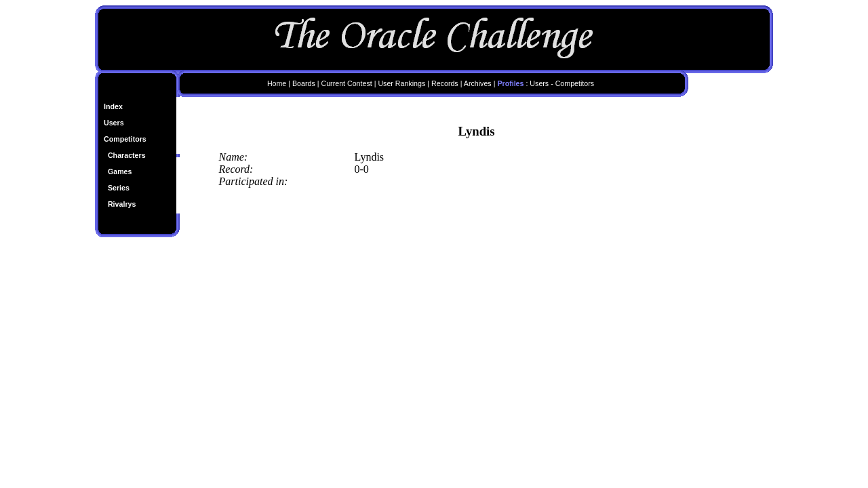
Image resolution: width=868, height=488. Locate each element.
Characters (127, 155)
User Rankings (401, 83)
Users (114, 123)
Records (445, 83)
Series (119, 188)
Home (277, 83)
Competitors (125, 139)
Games (120, 171)
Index (113, 106)
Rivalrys (122, 204)
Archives (478, 83)
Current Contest (346, 83)
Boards (304, 83)
